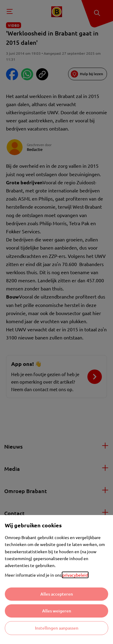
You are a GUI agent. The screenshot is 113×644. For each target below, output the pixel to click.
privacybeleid (75, 575)
